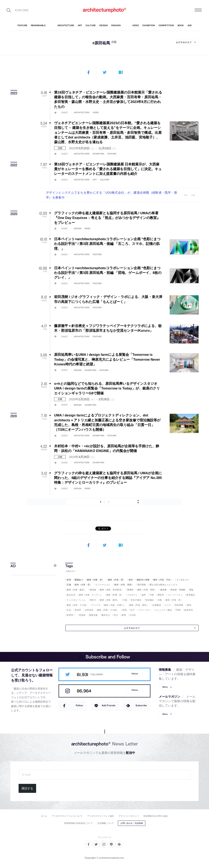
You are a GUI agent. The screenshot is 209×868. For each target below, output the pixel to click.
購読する (27, 788)
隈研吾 (161, 595)
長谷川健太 (136, 600)
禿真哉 (82, 615)
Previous (186, 195)
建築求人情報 (143, 580)
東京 (131, 580)
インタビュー (183, 580)
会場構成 (157, 605)
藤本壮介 (106, 615)
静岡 (124, 615)
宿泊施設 (150, 600)
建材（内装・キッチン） (91, 595)
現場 (124, 610)
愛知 (189, 605)
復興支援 (93, 615)
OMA (178, 610)
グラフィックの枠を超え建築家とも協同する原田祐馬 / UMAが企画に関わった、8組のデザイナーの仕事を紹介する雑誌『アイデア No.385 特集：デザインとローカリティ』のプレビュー (110, 478)
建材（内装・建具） (110, 600)
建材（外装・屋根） (124, 585)
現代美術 (142, 585)
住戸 (132, 610)
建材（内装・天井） (163, 580)
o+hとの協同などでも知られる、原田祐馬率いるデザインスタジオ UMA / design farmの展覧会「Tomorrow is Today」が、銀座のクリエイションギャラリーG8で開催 (107, 388)
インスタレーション (76, 600)
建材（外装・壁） (83, 585)
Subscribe (141, 705)
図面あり (79, 580)
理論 (191, 590)
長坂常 (78, 610)
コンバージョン (175, 595)
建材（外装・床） (174, 600)
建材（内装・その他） (108, 610)
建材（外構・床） (115, 595)
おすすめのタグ (184, 42)
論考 (144, 595)
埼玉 (116, 615)
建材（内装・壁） (117, 580)
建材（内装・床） (96, 580)
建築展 (163, 590)
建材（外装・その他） (77, 605)
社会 (69, 610)
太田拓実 (89, 610)
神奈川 (93, 600)
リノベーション (103, 585)
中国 (152, 595)
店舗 (69, 585)
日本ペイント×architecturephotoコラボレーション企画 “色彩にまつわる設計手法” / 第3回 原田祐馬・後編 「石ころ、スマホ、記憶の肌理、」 (107, 244)
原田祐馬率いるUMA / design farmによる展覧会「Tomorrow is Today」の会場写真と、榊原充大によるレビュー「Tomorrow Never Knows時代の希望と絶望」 (107, 359)
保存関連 (179, 605)
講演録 (93, 590)
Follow (135, 674)
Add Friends (108, 705)
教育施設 (191, 595)
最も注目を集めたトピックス (164, 585)
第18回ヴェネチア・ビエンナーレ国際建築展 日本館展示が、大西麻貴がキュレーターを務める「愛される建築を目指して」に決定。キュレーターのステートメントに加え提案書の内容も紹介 (108, 169)
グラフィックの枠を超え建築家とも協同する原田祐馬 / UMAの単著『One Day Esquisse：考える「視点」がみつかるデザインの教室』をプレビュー (107, 218)
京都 (160, 600)
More (165, 687)
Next (193, 195)
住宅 (69, 580)
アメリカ (96, 605)
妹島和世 (189, 610)
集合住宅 (71, 595)
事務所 (130, 590)
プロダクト (133, 595)
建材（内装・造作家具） (112, 590)
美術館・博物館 (178, 590)
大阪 (125, 600)
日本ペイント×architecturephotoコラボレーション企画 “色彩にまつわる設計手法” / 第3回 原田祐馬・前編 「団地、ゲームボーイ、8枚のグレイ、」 (108, 273)
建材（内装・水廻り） (115, 605)
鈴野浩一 (71, 615)
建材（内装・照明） (147, 590)
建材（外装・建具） (76, 590)
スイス (168, 605)
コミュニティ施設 (163, 610)
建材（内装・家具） (139, 605)
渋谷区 (133, 615)
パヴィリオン (145, 610)
